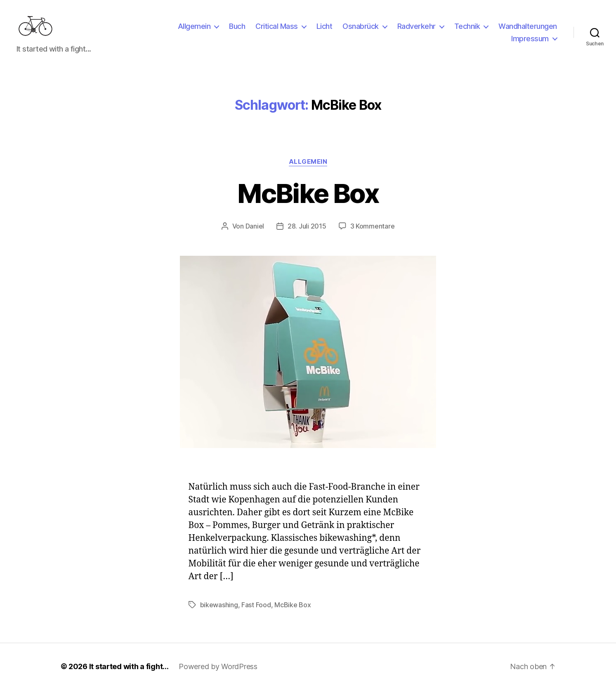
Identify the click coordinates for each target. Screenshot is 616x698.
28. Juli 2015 (307, 234)
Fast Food (256, 613)
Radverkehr (417, 30)
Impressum (530, 43)
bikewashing (219, 613)
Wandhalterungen (528, 30)
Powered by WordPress (218, 675)
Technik (467, 30)
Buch (237, 30)
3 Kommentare (373, 234)
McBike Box (308, 202)
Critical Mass (277, 30)
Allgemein (194, 30)
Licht (325, 30)
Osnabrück (361, 30)
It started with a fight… (129, 675)
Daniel (255, 234)
